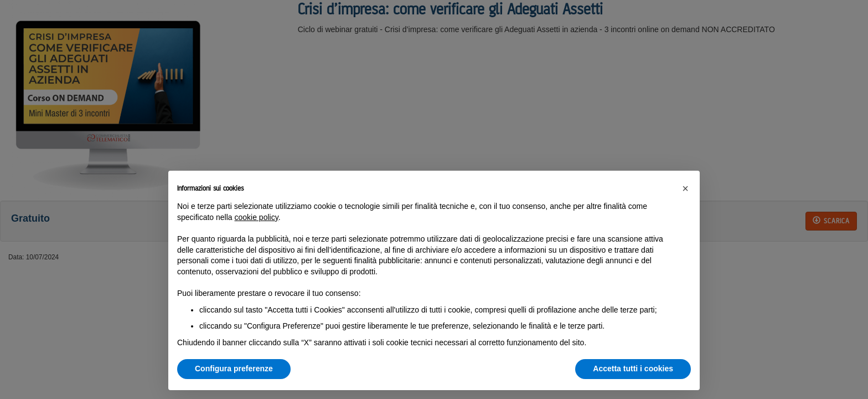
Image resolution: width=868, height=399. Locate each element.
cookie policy (257, 217)
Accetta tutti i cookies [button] (633, 369)
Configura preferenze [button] (234, 369)
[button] (685, 188)
